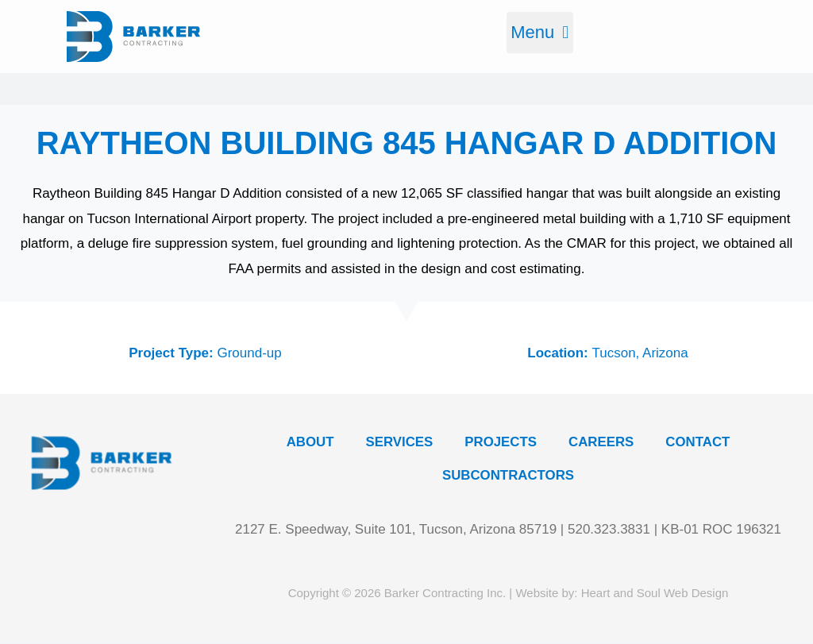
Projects (501, 443)
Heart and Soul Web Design (655, 593)
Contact (699, 443)
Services (399, 443)
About (309, 443)
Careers (601, 443)
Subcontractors (508, 477)
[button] (540, 33)
